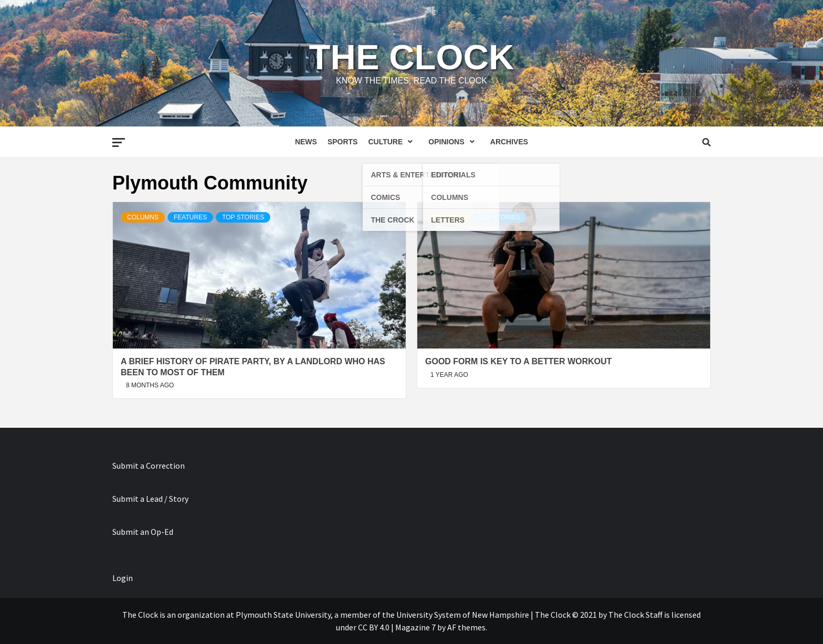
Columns (143, 217)
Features (190, 217)
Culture (393, 142)
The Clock (412, 57)
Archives (509, 142)
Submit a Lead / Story (150, 499)
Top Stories (243, 217)
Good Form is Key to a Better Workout (519, 361)
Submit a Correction (149, 466)
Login (123, 578)
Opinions (454, 142)
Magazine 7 (415, 627)
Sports (343, 142)
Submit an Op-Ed (143, 532)
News (306, 142)
